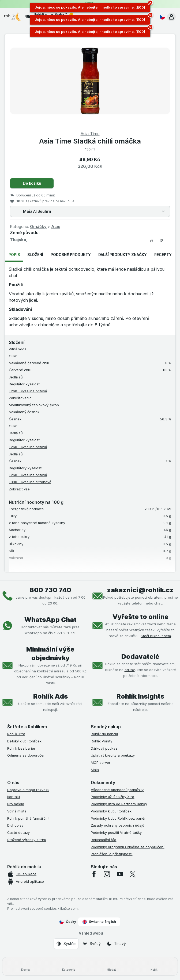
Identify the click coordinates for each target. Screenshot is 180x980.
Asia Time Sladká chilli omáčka (90, 141)
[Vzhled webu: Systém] (66, 944)
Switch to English (99, 922)
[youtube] (120, 874)
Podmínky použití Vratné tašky (116, 832)
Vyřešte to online (140, 617)
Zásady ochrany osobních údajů (118, 825)
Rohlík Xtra (16, 734)
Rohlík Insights (140, 696)
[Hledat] (111, 966)
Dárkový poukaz (104, 748)
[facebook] (94, 874)
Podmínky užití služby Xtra (112, 797)
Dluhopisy (15, 825)
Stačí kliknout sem (156, 636)
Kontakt (14, 797)
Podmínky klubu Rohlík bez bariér (118, 818)
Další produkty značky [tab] (123, 255)
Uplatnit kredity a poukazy (113, 755)
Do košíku (32, 183)
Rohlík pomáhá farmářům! (28, 818)
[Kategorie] (69, 966)
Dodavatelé (140, 656)
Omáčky (38, 226)
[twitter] (133, 874)
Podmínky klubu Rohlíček (111, 811)
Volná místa (17, 811)
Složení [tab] (35, 255)
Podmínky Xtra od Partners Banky (119, 804)
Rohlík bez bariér (21, 748)
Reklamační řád (104, 840)
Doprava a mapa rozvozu (28, 790)
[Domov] (26, 966)
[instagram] (107, 874)
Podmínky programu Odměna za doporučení (127, 847)
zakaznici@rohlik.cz (140, 590)
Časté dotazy (18, 832)
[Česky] (161, 17)
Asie (56, 226)
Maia (95, 770)
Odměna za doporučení (27, 755)
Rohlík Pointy (102, 741)
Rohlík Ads (50, 696)
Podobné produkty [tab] (71, 255)
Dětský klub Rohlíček (24, 741)
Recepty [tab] (163, 255)
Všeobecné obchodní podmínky (117, 790)
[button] (171, 17)
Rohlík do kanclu (104, 734)
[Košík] (154, 966)
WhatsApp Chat (50, 620)
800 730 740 (50, 590)
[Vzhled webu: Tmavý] (116, 944)
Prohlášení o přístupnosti (112, 854)
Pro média (16, 804)
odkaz (130, 670)
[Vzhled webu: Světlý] (91, 944)
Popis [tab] (14, 255)
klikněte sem (68, 909)
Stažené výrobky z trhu (27, 840)
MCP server (101, 762)
